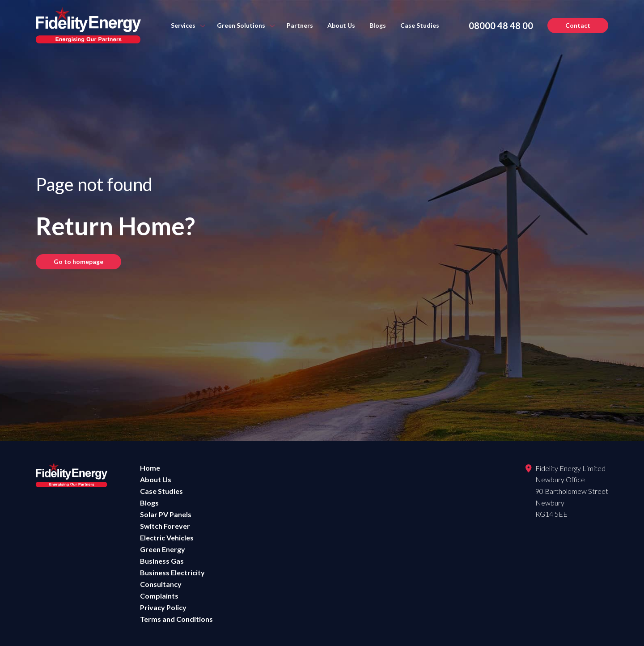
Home (150, 468)
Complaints (159, 596)
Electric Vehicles (167, 538)
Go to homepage (78, 261)
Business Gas (162, 561)
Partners (300, 25)
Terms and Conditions (176, 619)
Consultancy (161, 584)
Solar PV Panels (166, 514)
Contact (578, 25)
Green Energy (163, 549)
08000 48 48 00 (501, 25)
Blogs (378, 25)
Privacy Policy (163, 607)
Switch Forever (165, 526)
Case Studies (420, 25)
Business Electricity (172, 572)
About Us (341, 25)
